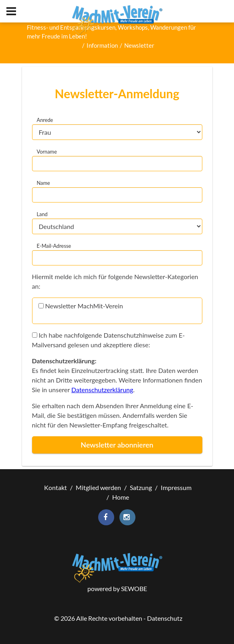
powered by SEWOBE (117, 588)
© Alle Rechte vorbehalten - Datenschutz (118, 618)
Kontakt (55, 487)
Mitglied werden (98, 487)
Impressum (176, 487)
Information (102, 45)
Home (121, 497)
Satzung (141, 487)
